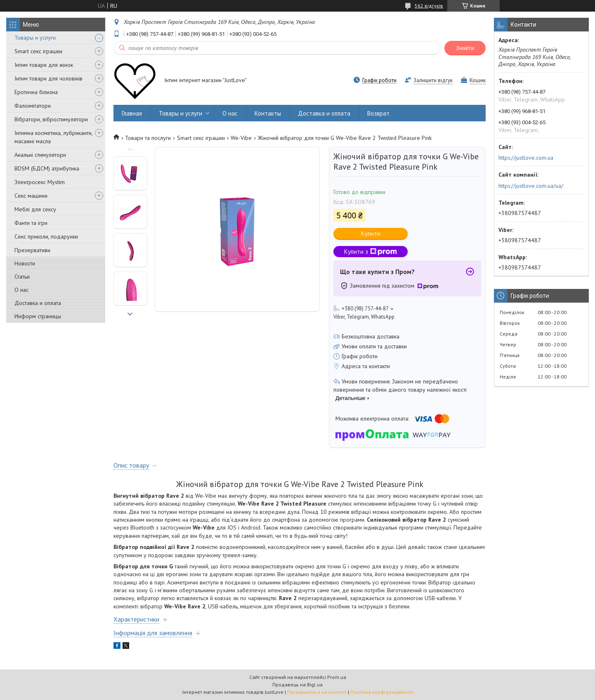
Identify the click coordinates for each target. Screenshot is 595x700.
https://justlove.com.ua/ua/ (531, 186)
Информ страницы (38, 316)
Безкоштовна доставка (371, 336)
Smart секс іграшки (38, 51)
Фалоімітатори (33, 106)
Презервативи (32, 250)
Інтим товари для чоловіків (48, 78)
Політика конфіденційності (382, 692)
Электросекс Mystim (40, 182)
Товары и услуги (35, 38)
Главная (132, 113)
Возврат (378, 113)
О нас (21, 290)
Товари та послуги (148, 138)
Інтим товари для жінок (44, 65)
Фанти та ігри (31, 223)
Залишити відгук (433, 80)
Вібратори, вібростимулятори (51, 119)
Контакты (268, 113)
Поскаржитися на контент (317, 692)
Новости (25, 263)
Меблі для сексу (35, 209)
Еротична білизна (36, 92)
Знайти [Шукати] (465, 48)
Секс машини (31, 196)
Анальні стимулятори (40, 155)
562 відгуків (429, 6)
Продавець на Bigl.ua (297, 685)
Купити (371, 233)
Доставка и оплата (38, 303)
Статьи (22, 277)
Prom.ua (337, 677)
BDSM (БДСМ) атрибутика (47, 168)
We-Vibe (241, 138)
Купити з (371, 252)
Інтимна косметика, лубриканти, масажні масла (53, 137)
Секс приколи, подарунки (46, 236)
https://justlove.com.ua (526, 158)
